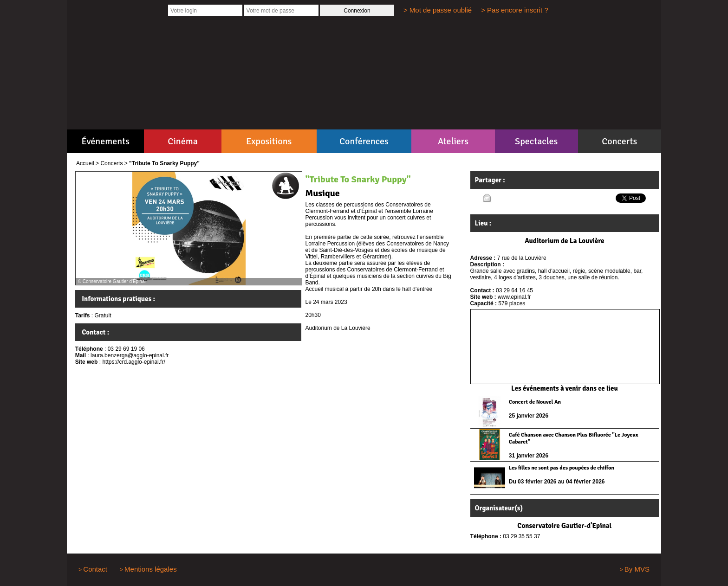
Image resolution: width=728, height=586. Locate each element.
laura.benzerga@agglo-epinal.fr (130, 355)
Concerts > (114, 163)
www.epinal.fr (514, 297)
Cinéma (183, 141)
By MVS (637, 569)
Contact (95, 569)
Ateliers (453, 141)
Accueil (85, 163)
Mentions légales (151, 569)
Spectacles (536, 141)
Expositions (269, 141)
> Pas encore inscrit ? (515, 10)
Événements (106, 141)
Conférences (364, 141)
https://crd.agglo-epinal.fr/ (133, 362)
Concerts (619, 141)
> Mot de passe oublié (438, 10)
